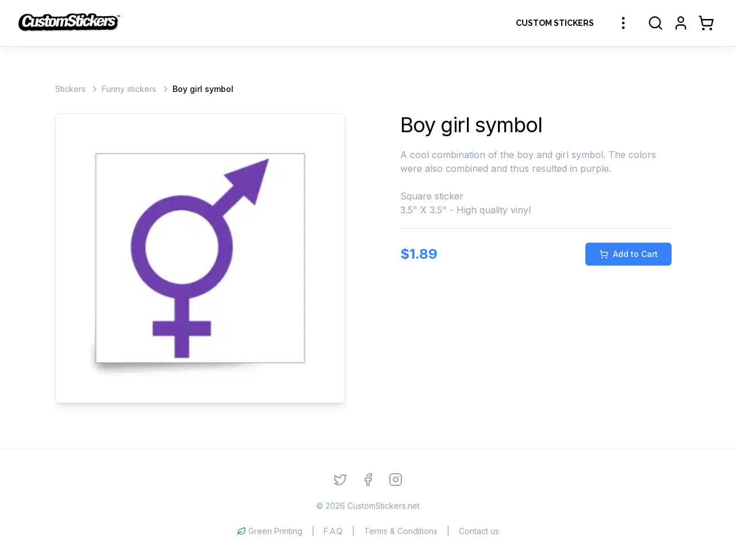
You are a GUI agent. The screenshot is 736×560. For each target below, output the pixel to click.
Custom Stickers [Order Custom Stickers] (555, 23)
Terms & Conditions (401, 531)
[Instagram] (396, 480)
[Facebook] (368, 480)
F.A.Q (333, 531)
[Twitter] (340, 480)
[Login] (681, 23)
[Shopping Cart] (706, 23)
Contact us (479, 531)
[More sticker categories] (623, 23)
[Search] (655, 23)
